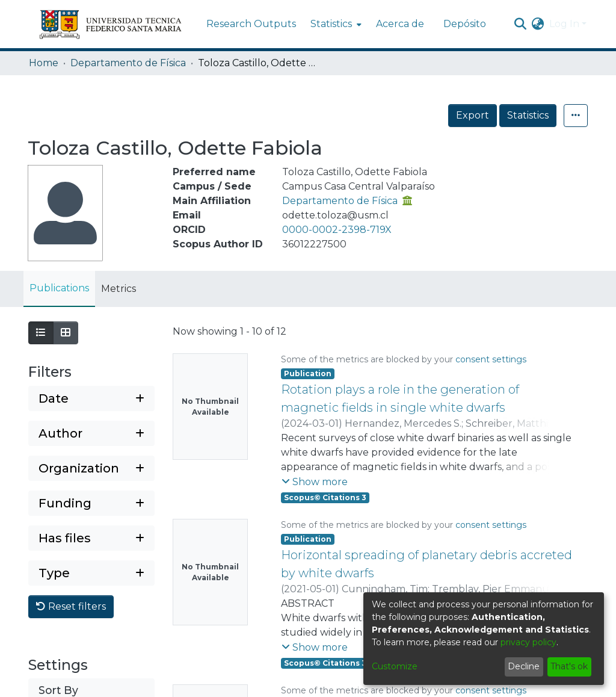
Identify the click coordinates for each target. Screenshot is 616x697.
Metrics (119, 289)
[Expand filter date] (91, 398)
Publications (59, 288)
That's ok (569, 666)
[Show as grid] (66, 333)
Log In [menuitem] (564, 24)
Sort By (58, 690)
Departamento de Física (128, 63)
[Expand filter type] (91, 573)
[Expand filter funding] (91, 503)
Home (44, 63)
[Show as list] (41, 333)
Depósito (465, 24)
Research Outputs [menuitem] (251, 24)
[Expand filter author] (91, 433)
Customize (395, 666)
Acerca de (400, 24)
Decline (524, 666)
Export (473, 115)
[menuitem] (335, 24)
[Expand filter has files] (91, 538)
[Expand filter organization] (91, 468)
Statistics (528, 115)
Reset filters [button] (71, 606)
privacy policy (528, 642)
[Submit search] (521, 24)
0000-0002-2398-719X (337, 230)
